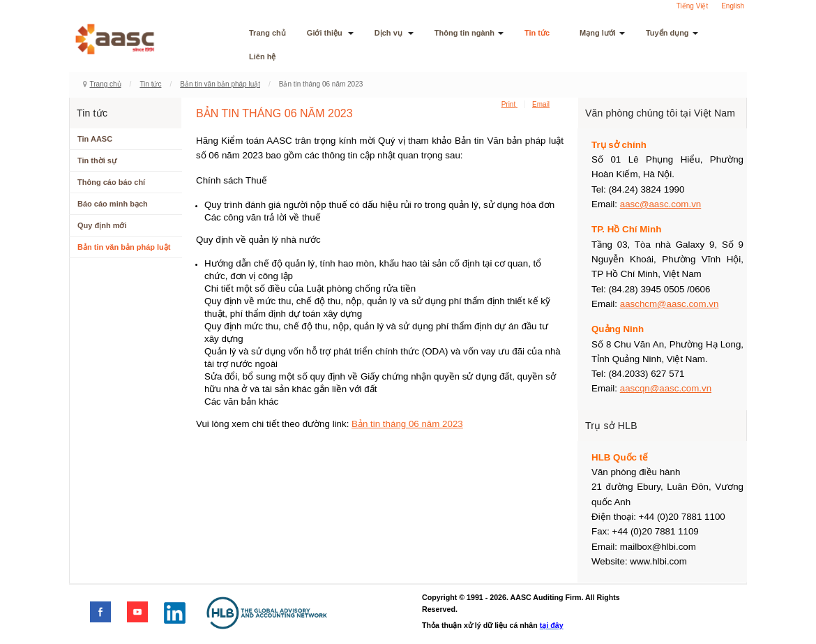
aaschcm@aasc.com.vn (670, 304)
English (733, 6)
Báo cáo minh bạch (113, 204)
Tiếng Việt (692, 6)
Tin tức (542, 33)
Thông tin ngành (469, 33)
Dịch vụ (394, 33)
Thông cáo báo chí (111, 182)
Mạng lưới (602, 33)
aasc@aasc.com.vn (661, 204)
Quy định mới (102, 225)
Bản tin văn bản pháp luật (220, 84)
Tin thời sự (97, 160)
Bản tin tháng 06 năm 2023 (407, 424)
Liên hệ (262, 57)
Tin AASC (95, 139)
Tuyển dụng (672, 33)
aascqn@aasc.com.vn (666, 388)
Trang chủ (267, 33)
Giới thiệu (330, 33)
